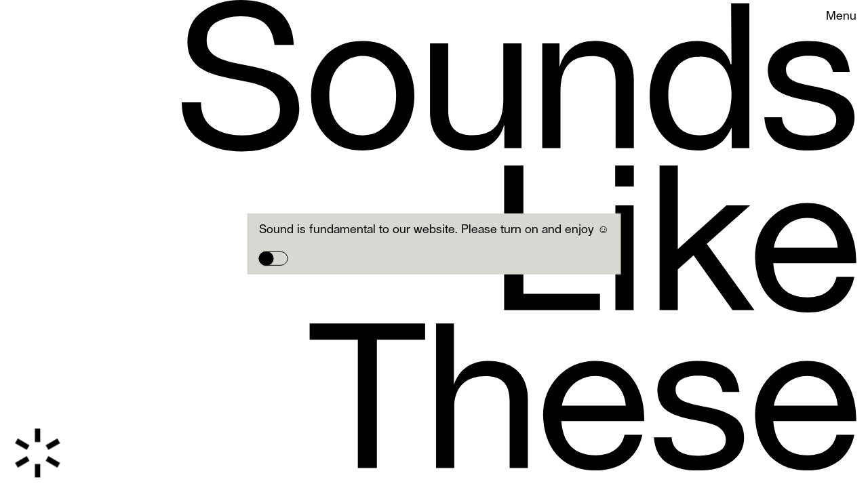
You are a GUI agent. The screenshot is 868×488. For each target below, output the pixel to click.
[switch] (274, 259)
